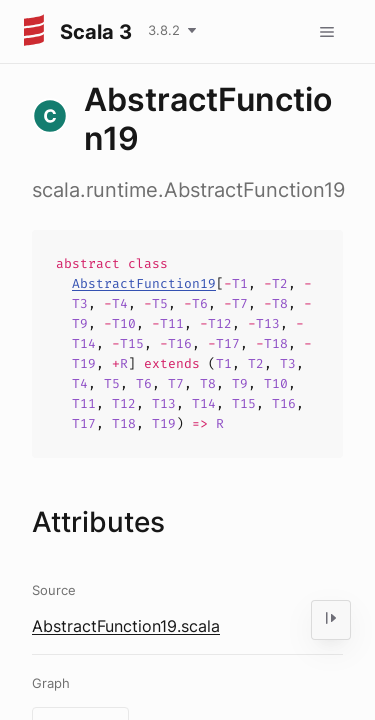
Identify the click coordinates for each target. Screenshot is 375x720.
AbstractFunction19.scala (126, 626)
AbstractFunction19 (144, 283)
